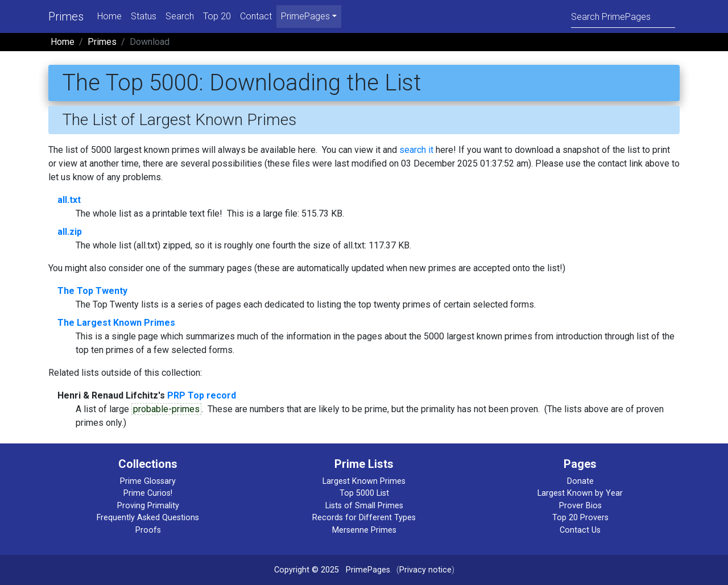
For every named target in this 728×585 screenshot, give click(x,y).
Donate (580, 481)
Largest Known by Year (580, 493)
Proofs (148, 530)
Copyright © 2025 (307, 570)
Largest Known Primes (364, 481)
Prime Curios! (148, 493)
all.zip (70, 232)
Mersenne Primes (364, 530)
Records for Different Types (364, 518)
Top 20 (217, 16)
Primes (66, 16)
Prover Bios (580, 506)
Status (144, 16)
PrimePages (368, 570)
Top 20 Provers (580, 518)
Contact (256, 16)
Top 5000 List (364, 493)
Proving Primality (148, 506)
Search (180, 16)
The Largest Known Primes (116, 323)
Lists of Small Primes (364, 506)
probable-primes (166, 409)
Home (109, 16)
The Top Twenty (92, 291)
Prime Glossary (148, 481)
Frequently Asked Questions (148, 518)
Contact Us (580, 530)
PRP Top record (202, 395)
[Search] (623, 16)
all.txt (69, 200)
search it (416, 150)
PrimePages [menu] (305, 16)
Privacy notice (425, 570)
